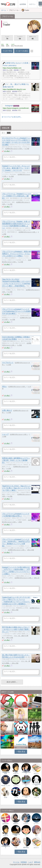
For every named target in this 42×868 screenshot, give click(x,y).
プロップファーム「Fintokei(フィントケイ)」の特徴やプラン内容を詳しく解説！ (17, 196)
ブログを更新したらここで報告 (7, 706)
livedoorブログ (21, 748)
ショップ (5, 434)
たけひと (26, 824)
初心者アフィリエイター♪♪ (7, 733)
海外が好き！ (35, 748)
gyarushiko (6, 824)
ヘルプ (30, 862)
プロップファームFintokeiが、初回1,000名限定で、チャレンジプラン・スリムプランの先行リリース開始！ (17, 254)
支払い (5, 386)
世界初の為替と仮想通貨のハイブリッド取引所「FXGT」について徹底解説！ (16, 460)
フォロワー (20, 38)
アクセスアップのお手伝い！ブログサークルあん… (21, 733)
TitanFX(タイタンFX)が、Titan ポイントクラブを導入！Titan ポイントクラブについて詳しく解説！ (16, 488)
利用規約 (24, 862)
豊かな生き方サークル (35, 720)
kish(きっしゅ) (6, 785)
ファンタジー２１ (26, 785)
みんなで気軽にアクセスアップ (35, 733)
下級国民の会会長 (6, 773)
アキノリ (36, 797)
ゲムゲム (16, 785)
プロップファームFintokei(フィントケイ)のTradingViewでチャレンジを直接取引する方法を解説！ (17, 311)
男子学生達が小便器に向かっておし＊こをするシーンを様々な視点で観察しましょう (16, 629)
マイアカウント (8, 363)
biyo (36, 836)
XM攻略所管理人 (26, 773)
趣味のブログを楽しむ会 (7, 720)
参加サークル (33, 38)
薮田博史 (26, 848)
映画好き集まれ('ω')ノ (7, 747)
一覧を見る (21, 752)
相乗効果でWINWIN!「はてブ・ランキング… (21, 705)
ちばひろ (16, 774)
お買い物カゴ (7, 410)
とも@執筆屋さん (36, 785)
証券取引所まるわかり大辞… (14, 149)
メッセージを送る (22, 51)
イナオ (16, 797)
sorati (6, 797)
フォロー (7, 38)
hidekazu (16, 824)
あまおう (36, 774)
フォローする (7, 51)
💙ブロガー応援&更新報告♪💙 (35, 706)
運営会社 (37, 862)
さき (16, 848)
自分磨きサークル (21, 720)
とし (26, 836)
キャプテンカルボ (26, 797)
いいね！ (7, 151)
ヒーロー (36, 824)
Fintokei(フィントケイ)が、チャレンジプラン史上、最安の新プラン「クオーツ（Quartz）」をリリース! (16, 168)
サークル (16, 862)
